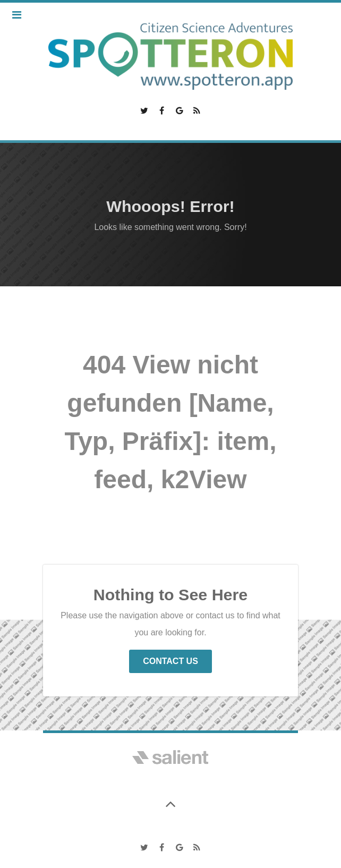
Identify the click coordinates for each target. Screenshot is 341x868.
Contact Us (170, 661)
